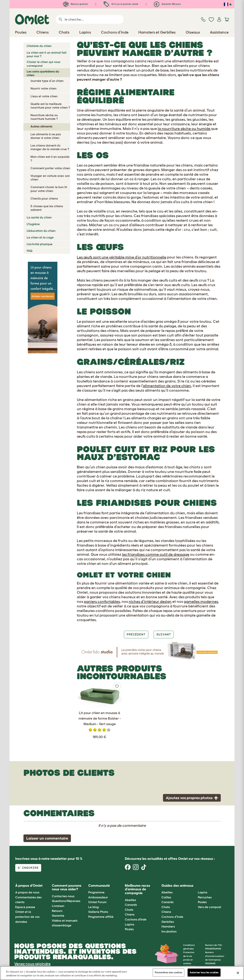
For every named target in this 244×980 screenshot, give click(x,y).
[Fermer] (238, 973)
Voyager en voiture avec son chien (50, 178)
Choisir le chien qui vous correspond (43, 64)
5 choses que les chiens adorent (47, 208)
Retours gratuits (76, 4)
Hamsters (168, 926)
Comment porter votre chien (50, 168)
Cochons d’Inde (172, 917)
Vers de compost (209, 907)
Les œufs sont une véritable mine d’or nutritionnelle (122, 257)
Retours (57, 911)
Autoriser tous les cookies (204, 972)
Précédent (136, 634)
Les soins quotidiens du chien (43, 73)
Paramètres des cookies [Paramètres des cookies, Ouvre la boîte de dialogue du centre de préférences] (169, 972)
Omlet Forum (97, 902)
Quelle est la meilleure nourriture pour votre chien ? (50, 106)
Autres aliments (41, 126)
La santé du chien (39, 217)
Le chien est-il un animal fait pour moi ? (47, 54)
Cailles (166, 897)
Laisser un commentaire (47, 838)
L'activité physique (40, 244)
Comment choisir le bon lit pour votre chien (49, 189)
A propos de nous (27, 892)
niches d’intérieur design (150, 602)
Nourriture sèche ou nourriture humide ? (44, 117)
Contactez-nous (63, 896)
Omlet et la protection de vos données (27, 917)
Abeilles (130, 900)
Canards (131, 905)
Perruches (205, 897)
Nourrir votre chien (43, 88)
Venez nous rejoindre (32, 964)
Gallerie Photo (98, 912)
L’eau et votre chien (44, 96)
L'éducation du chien (41, 231)
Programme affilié (101, 917)
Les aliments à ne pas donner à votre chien (46, 136)
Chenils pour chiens (44, 198)
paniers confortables (102, 602)
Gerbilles (168, 922)
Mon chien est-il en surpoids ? (50, 158)
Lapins (130, 924)
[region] (122, 973)
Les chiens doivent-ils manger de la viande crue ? (50, 147)
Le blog (94, 907)
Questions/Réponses (66, 901)
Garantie (58, 916)
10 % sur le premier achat (121, 4)
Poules (129, 929)
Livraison (58, 906)
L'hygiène (33, 224)
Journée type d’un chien (47, 81)
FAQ (30, 251)
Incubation (169, 931)
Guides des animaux (177, 886)
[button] (195, 886)
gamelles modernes (201, 602)
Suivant (164, 634)
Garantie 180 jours (167, 4)
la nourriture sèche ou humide (184, 129)
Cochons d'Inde (136, 919)
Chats (129, 910)
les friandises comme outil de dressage (156, 554)
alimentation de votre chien (167, 386)
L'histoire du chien (39, 46)
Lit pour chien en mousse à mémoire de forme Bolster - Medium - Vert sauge (100, 718)
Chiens (130, 914)
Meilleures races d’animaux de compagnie (138, 889)
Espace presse (25, 907)
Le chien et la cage (40, 237)
